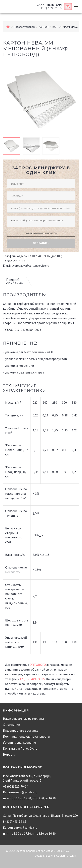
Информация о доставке (21, 730)
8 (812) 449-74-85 (15, 821)
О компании (11, 724)
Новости (9, 754)
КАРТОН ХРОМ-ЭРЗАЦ (66, 27)
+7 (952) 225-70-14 (14, 261)
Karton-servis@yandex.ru (20, 792)
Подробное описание (16, 282)
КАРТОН (44, 27)
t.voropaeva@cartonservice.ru (30, 266)
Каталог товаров (24, 27)
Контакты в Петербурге (20, 748)
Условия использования (20, 742)
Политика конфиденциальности (41, 233)
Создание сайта (45, 856)
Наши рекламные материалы (23, 718)
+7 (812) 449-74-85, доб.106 (44, 256)
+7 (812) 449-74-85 (32, 679)
